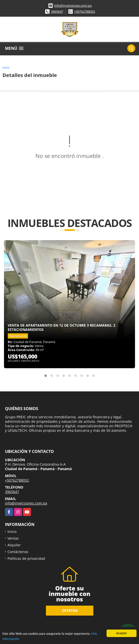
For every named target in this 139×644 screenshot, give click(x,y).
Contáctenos (18, 552)
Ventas (13, 538)
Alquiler (14, 545)
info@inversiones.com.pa (73, 5)
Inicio (6, 67)
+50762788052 (85, 11)
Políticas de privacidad (26, 558)
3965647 (57, 11)
